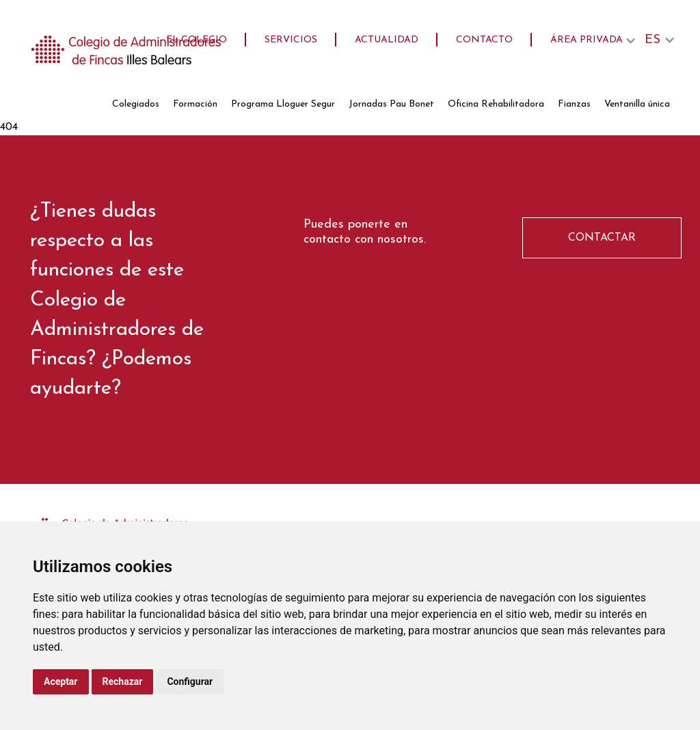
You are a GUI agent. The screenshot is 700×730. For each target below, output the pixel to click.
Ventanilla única (637, 104)
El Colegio (197, 40)
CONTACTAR (602, 238)
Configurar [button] (190, 681)
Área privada (587, 40)
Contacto (484, 40)
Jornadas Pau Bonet (391, 104)
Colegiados (136, 104)
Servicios (291, 40)
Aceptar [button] (61, 681)
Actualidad (387, 40)
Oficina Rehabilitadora (496, 104)
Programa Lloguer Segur (283, 104)
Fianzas (574, 104)
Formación (195, 104)
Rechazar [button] (123, 681)
